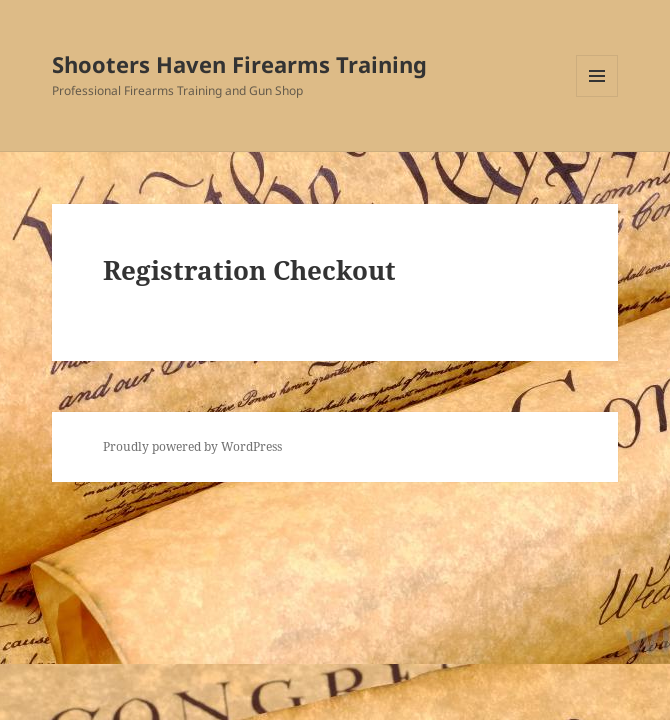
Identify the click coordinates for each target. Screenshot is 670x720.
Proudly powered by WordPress (192, 446)
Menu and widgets (597, 96)
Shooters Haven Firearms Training (239, 64)
